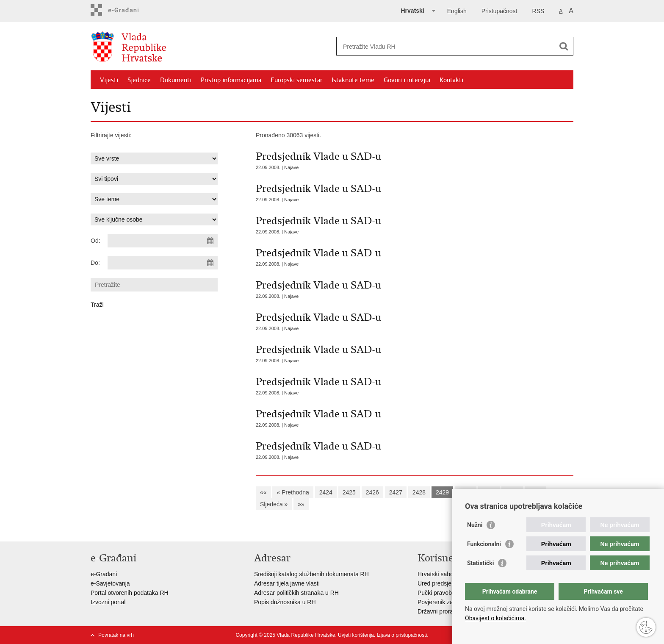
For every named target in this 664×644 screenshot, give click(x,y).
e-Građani (104, 574)
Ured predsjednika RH (447, 583)
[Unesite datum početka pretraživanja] (163, 241)
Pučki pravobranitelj (443, 593)
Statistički (480, 563)
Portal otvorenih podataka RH (130, 593)
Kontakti (451, 80)
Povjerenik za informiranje (452, 602)
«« (263, 492)
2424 (326, 492)
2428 (419, 492)
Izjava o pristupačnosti (402, 635)
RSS (538, 11)
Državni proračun (440, 611)
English (457, 11)
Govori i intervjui (407, 80)
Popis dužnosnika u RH (285, 602)
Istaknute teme (353, 80)
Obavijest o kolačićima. (495, 618)
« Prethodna (293, 492)
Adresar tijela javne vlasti (287, 583)
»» (301, 504)
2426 (372, 492)
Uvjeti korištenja (356, 635)
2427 (396, 492)
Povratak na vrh (116, 635)
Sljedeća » (274, 504)
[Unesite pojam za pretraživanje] (446, 46)
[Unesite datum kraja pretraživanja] (163, 263)
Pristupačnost (499, 11)
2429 (442, 492)
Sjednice (139, 80)
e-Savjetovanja (110, 583)
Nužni (475, 525)
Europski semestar (296, 80)
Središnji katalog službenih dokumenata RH (311, 574)
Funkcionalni (484, 544)
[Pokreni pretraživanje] (564, 46)
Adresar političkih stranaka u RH (296, 593)
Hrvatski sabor (436, 574)
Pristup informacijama (231, 80)
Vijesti (109, 80)
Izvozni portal (108, 602)
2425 (349, 492)
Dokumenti (176, 80)
